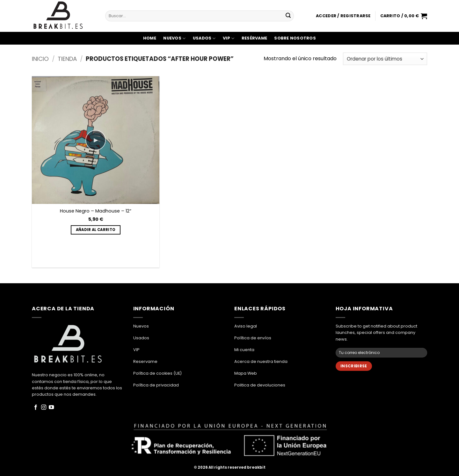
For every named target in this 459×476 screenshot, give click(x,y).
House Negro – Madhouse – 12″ (95, 211)
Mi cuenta (244, 350)
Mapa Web (246, 373)
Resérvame (254, 38)
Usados (204, 38)
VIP (229, 38)
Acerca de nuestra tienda (261, 361)
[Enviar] (288, 16)
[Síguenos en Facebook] (36, 407)
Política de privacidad (156, 385)
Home (150, 38)
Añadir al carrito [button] (96, 230)
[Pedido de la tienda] (385, 59)
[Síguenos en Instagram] (44, 407)
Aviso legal (246, 326)
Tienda (67, 59)
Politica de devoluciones (260, 385)
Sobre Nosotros (295, 38)
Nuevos (174, 38)
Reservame (145, 361)
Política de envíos (253, 338)
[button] (343, 16)
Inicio (40, 59)
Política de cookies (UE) (157, 373)
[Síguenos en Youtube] (51, 407)
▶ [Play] (96, 140)
